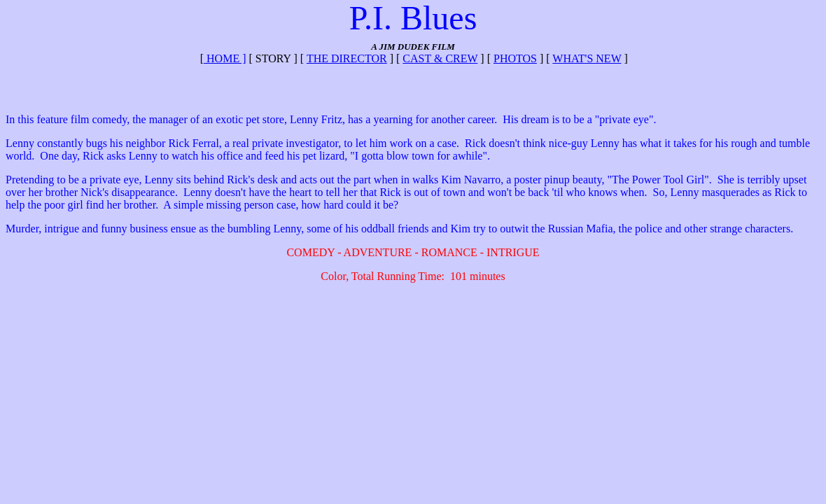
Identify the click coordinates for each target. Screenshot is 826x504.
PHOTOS (515, 58)
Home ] (225, 58)
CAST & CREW (440, 58)
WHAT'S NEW (587, 58)
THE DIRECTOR (347, 58)
